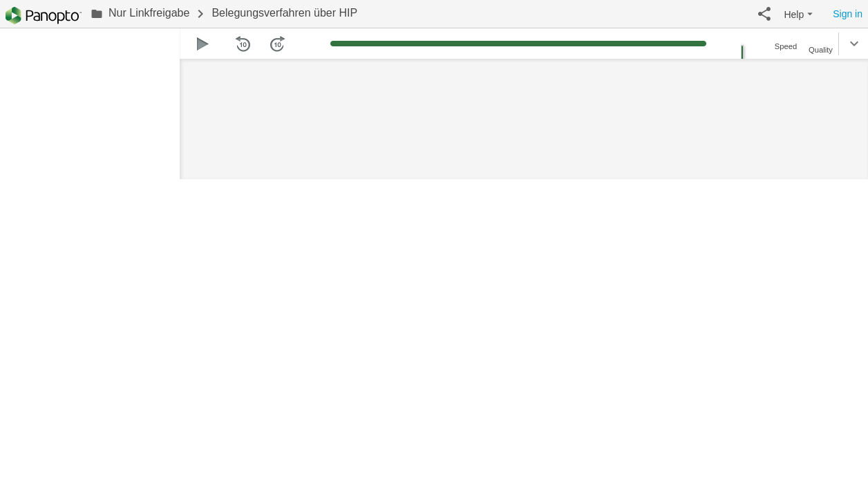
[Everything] (44, 16)
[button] (764, 14)
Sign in (848, 14)
